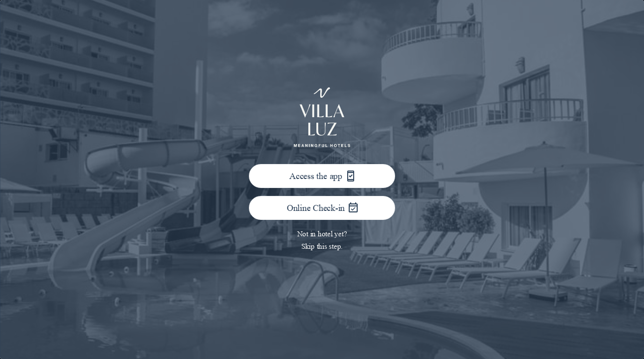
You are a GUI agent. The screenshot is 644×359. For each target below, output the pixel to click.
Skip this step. (322, 246)
